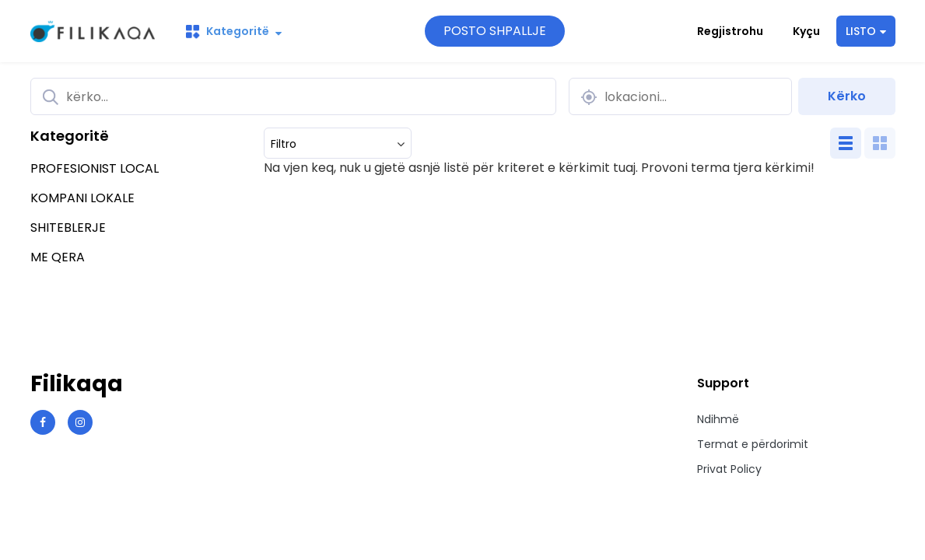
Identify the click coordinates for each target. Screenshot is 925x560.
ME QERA (58, 257)
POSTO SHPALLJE (495, 31)
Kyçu (806, 31)
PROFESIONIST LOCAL (95, 168)
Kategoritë (234, 31)
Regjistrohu (730, 31)
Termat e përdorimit (753, 444)
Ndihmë (718, 419)
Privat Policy (729, 469)
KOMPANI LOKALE (82, 198)
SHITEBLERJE (68, 227)
